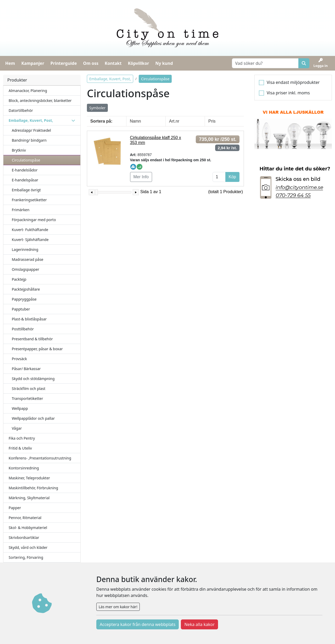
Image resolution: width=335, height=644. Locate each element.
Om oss (91, 63)
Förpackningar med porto (34, 220)
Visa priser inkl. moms (288, 93)
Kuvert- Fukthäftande (30, 230)
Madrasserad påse (28, 259)
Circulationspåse (26, 160)
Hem (10, 63)
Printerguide (64, 63)
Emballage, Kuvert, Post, (110, 79)
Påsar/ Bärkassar (26, 369)
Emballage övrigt (26, 190)
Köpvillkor (138, 63)
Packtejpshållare (26, 289)
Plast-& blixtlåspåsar (29, 319)
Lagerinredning (25, 249)
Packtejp (19, 279)
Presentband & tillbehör (32, 339)
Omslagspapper (26, 269)
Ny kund (164, 63)
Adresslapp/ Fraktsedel (31, 130)
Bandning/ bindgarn (29, 140)
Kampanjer (33, 63)
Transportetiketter (27, 398)
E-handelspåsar (25, 180)
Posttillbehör (23, 329)
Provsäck (19, 359)
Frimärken (21, 210)
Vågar (17, 428)
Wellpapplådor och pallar (33, 418)
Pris (212, 121)
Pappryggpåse (24, 299)
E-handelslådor (25, 170)
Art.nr (174, 121)
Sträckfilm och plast (29, 389)
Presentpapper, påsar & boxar (37, 349)
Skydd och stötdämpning (33, 379)
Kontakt (113, 63)
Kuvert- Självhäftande (30, 240)
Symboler (97, 108)
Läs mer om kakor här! (118, 607)
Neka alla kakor (199, 624)
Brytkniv (19, 150)
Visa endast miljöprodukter (293, 82)
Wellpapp (20, 408)
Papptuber (21, 309)
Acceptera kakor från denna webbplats (138, 624)
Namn (135, 121)
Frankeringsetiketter (29, 200)
